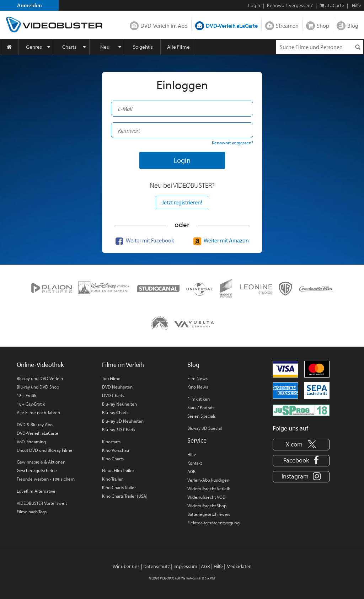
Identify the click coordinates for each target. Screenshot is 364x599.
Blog (353, 26)
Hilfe (192, 454)
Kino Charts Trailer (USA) (125, 496)
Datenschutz (157, 566)
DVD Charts (113, 395)
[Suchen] (358, 47)
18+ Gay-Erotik (31, 404)
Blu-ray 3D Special (205, 428)
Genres (34, 47)
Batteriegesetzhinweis (209, 514)
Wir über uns (126, 566)
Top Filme (111, 378)
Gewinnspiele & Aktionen (41, 462)
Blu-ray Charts (115, 412)
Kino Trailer (112, 479)
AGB (191, 471)
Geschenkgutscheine (37, 470)
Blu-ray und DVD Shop (38, 387)
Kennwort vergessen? (290, 5)
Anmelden (30, 5)
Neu (105, 47)
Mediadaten (239, 566)
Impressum (185, 566)
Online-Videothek (40, 365)
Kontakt (195, 463)
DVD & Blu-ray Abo (35, 424)
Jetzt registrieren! (182, 202)
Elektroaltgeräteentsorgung (213, 523)
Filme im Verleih (123, 365)
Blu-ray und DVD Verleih (40, 378)
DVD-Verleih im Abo (164, 26)
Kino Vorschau (116, 450)
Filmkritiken (199, 399)
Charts (69, 47)
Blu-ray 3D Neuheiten (123, 421)
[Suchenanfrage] (320, 47)
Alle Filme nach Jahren (38, 412)
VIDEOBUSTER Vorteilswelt (42, 503)
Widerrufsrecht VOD (207, 497)
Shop (323, 26)
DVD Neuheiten (117, 387)
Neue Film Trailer (118, 470)
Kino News (198, 387)
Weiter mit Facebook (144, 240)
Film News (197, 378)
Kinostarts (111, 442)
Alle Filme (178, 47)
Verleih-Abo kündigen (208, 480)
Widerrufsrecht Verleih (209, 488)
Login (254, 5)
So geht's (143, 47)
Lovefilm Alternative (36, 491)
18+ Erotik (26, 395)
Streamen (287, 26)
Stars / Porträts (201, 407)
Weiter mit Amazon (220, 240)
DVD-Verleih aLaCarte (232, 26)
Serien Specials (202, 416)
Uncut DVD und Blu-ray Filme (45, 450)
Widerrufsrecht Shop (207, 506)
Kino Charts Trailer (119, 487)
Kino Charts (113, 459)
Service (197, 440)
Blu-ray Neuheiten (119, 404)
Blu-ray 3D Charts (119, 429)
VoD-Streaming (31, 442)
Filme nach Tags (32, 512)
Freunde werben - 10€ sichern (46, 479)
